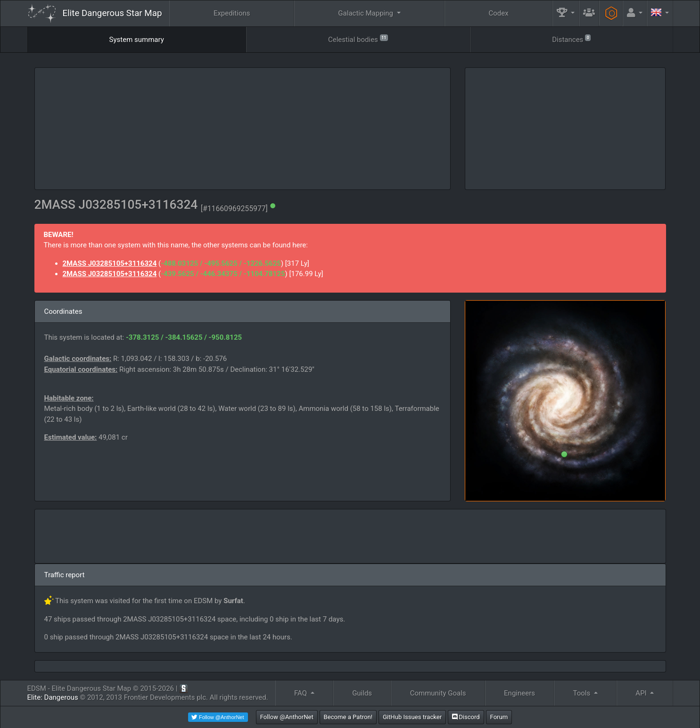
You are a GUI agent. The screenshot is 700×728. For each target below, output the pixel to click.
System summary (137, 40)
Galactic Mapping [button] (366, 13)
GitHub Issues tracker (412, 717)
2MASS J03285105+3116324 (110, 263)
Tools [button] (583, 693)
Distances (571, 39)
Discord (466, 717)
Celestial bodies (358, 39)
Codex (498, 13)
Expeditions (232, 13)
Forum (499, 717)
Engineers (519, 693)
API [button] (642, 693)
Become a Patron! (348, 717)
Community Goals (438, 693)
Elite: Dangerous (53, 697)
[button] (566, 13)
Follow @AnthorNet (287, 717)
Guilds (362, 693)
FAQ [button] (301, 693)
